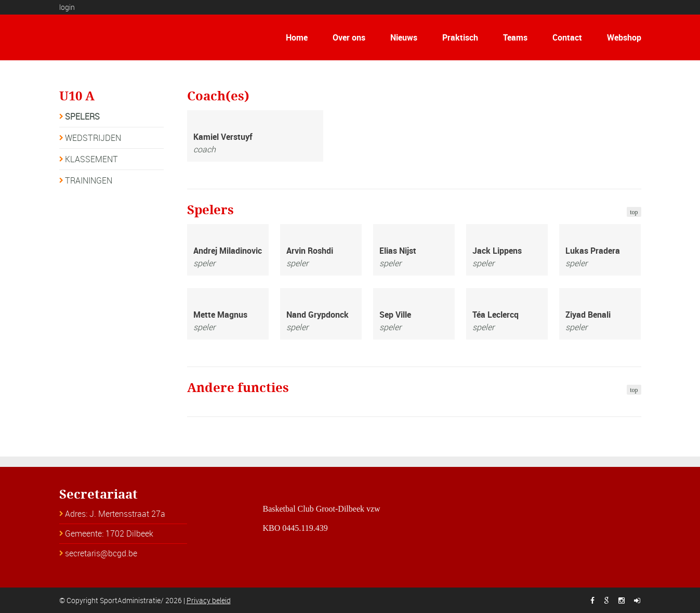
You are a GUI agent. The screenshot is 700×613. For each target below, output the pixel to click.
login (67, 7)
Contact (567, 37)
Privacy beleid (209, 600)
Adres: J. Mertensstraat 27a (115, 514)
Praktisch (460, 37)
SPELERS (82, 116)
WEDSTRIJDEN (93, 138)
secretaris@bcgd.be (101, 553)
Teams (515, 37)
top (634, 212)
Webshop (624, 37)
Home (297, 37)
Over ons (349, 37)
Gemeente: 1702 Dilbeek (109, 533)
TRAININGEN (89, 180)
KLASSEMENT (91, 159)
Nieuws (404, 37)
